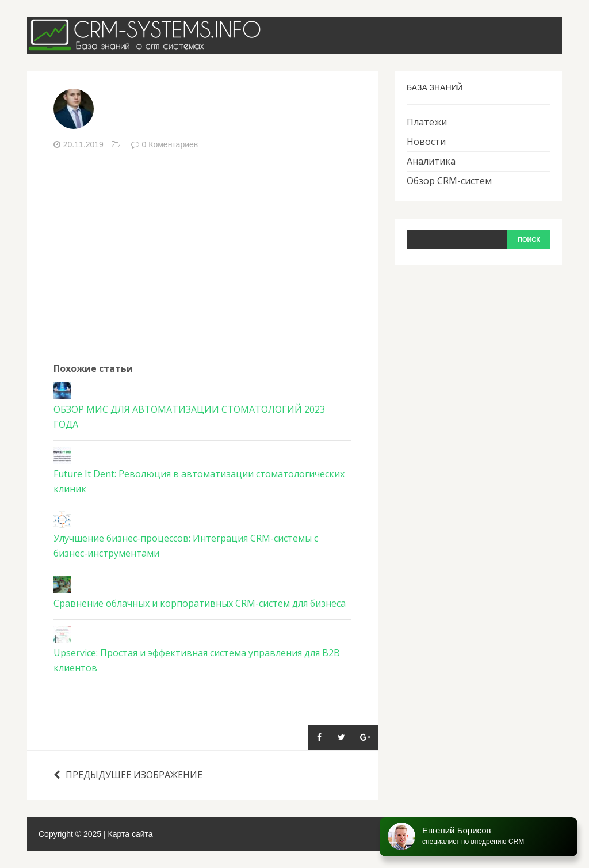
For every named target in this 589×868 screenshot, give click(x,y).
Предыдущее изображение (128, 775)
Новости (426, 142)
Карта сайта (131, 834)
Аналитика (431, 161)
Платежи (427, 122)
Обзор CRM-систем (449, 181)
